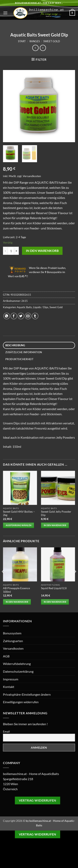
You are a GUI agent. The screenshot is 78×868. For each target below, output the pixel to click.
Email (6, 731)
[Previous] (3, 579)
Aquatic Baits (24, 307)
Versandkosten (32, 176)
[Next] (75, 579)
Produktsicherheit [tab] (19, 359)
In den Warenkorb (42, 251)
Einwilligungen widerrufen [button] (21, 702)
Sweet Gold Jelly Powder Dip (56, 513)
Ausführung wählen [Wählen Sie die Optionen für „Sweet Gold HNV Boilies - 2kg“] (19, 525)
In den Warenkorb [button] (55, 525)
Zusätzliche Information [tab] (24, 352)
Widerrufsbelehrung (17, 664)
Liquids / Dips (41, 307)
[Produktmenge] (11, 251)
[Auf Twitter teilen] (21, 316)
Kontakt (9, 687)
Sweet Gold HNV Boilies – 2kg (19, 513)
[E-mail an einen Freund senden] (28, 316)
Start (22, 41)
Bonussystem (12, 633)
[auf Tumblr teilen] (35, 316)
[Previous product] (43, 48)
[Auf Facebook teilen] (14, 316)
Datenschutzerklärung (18, 671)
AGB (6, 656)
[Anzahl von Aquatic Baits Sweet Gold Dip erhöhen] (16, 251)
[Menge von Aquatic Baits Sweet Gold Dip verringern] (5, 251)
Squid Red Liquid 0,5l (54, 588)
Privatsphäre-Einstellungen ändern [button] (27, 694)
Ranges (35, 41)
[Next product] (35, 48)
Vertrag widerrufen (38, 800)
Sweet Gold (52, 41)
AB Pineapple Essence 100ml (16, 590)
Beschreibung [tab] (15, 345)
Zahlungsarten (13, 641)
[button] (5, 13)
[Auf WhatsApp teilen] (7, 316)
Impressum (11, 679)
